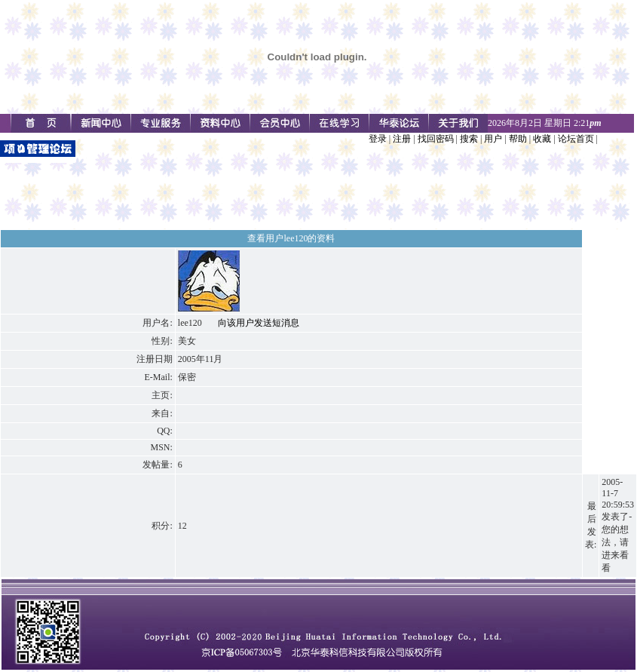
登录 (378, 139)
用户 (493, 139)
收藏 (542, 139)
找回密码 (436, 139)
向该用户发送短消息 (259, 323)
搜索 (469, 139)
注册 (402, 139)
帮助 (518, 139)
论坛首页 (576, 139)
